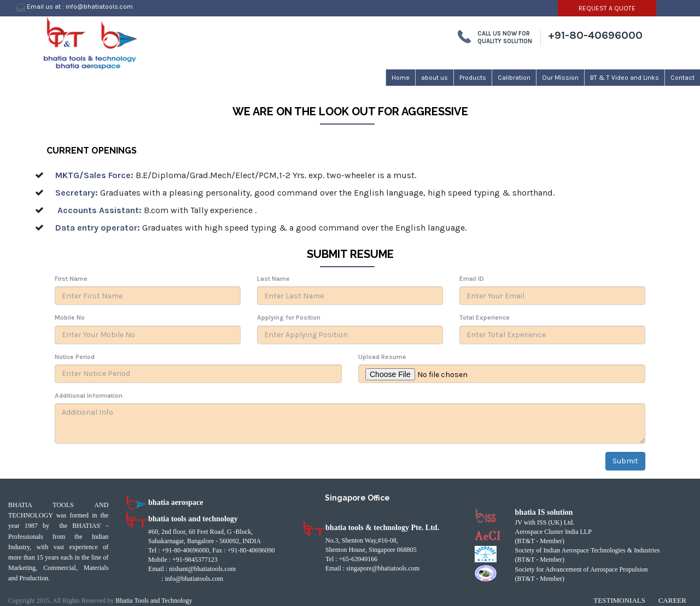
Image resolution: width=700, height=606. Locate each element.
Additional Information (89, 396)
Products (473, 78)
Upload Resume (382, 357)
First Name (71, 279)
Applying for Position (289, 317)
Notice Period (75, 357)
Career (672, 600)
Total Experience (485, 317)
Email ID (472, 279)
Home (401, 78)
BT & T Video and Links (625, 78)
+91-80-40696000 (595, 35)
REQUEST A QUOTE (607, 8)
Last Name (273, 279)
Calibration (514, 78)
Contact (682, 78)
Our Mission (560, 78)
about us (434, 78)
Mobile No (70, 317)
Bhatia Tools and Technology (154, 601)
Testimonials (619, 600)
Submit (625, 461)
